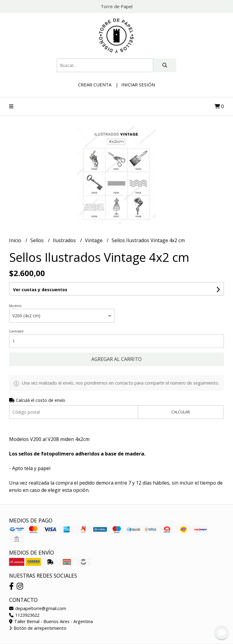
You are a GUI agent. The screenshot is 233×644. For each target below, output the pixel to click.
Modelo (15, 306)
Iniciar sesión (138, 85)
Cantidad (16, 331)
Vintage (94, 240)
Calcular (181, 412)
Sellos (38, 240)
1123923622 (24, 615)
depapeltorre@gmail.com (38, 608)
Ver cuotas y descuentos (40, 290)
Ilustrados (65, 240)
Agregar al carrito (116, 359)
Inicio (16, 240)
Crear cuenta (95, 85)
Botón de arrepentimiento (38, 628)
